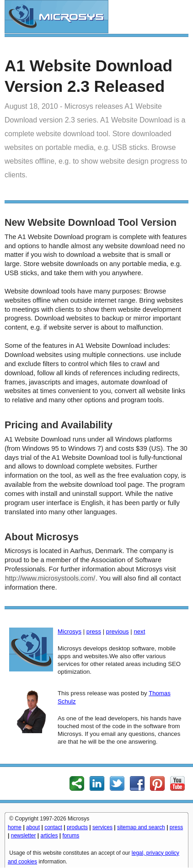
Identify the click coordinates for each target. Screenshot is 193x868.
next (139, 631)
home (15, 827)
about (33, 827)
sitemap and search (141, 827)
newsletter (24, 836)
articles (49, 836)
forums (71, 836)
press (94, 631)
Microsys (70, 631)
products (77, 827)
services (102, 827)
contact (53, 827)
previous (118, 631)
